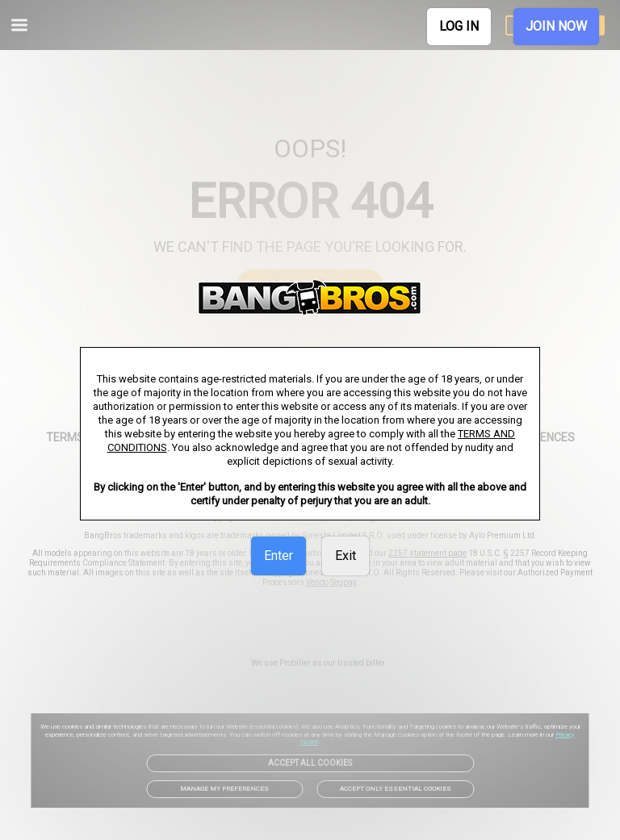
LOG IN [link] (459, 26)
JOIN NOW (556, 26)
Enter (279, 556)
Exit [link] (346, 556)
